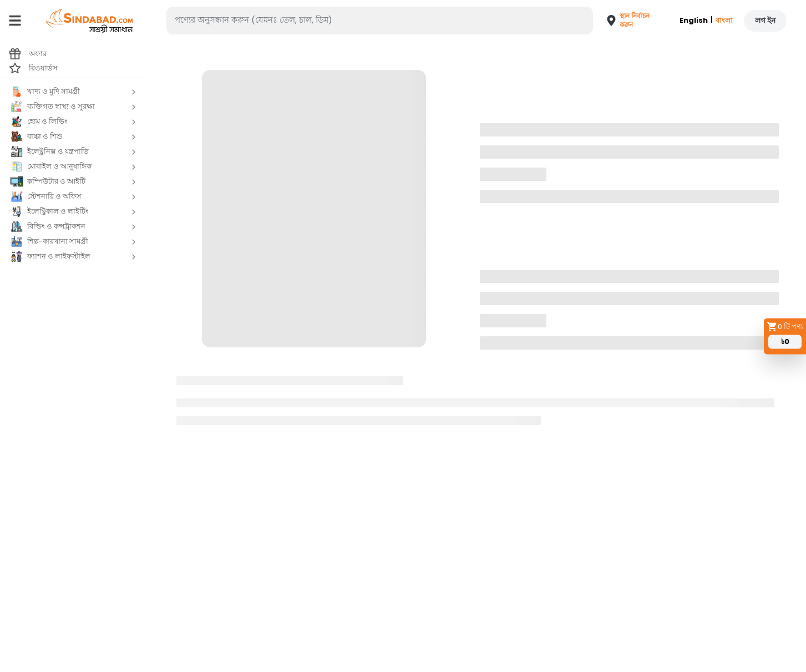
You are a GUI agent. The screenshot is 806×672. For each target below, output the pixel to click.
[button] (624, 21)
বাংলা (724, 20)
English (694, 20)
